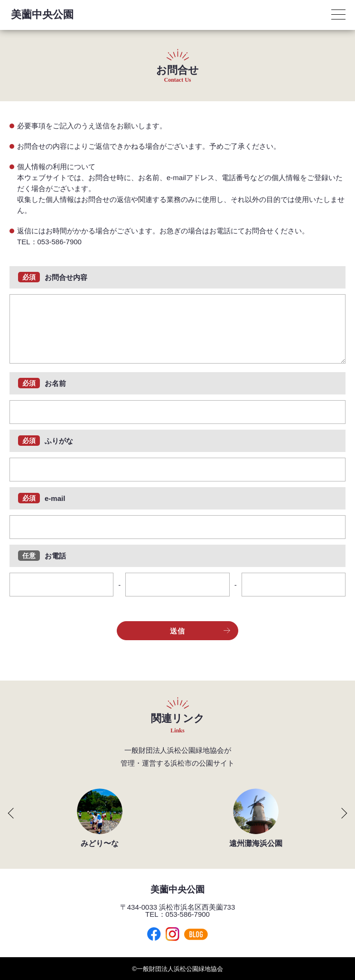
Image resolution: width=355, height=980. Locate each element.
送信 (200, 631)
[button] (8, 813)
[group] (99, 818)
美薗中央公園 (42, 14)
